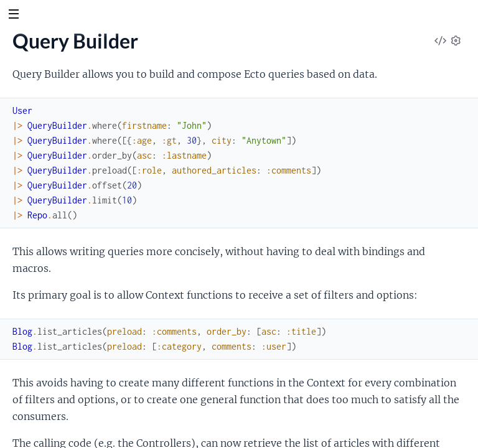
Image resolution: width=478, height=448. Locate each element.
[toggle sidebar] (13, 16)
